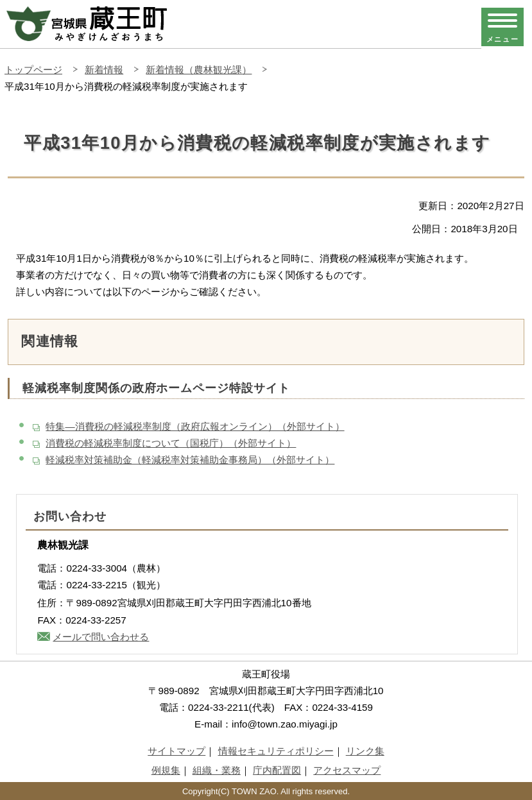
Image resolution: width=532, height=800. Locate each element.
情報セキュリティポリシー (276, 751)
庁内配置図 (277, 770)
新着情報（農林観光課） (199, 70)
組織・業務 (217, 770)
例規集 (166, 770)
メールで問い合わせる (101, 637)
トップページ (33, 70)
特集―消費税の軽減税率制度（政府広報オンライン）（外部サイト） (195, 426)
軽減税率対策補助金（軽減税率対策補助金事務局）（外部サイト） (190, 460)
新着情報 (104, 70)
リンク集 (365, 751)
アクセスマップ (347, 770)
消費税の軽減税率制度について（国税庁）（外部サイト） (171, 443)
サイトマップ (176, 751)
